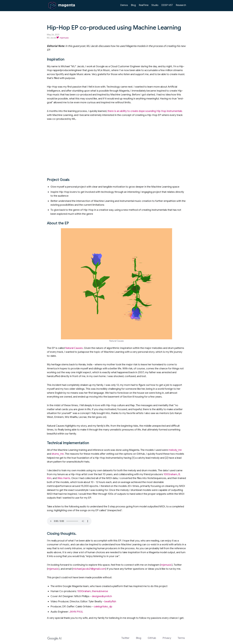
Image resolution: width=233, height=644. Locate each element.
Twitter (125, 638)
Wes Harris (64, 478)
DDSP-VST (167, 5)
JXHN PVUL (76, 612)
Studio (155, 5)
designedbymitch (102, 596)
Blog (133, 5)
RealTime (144, 5)
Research (181, 5)
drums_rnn (58, 454)
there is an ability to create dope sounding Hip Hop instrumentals (145, 111)
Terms (181, 638)
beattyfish (110, 601)
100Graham (170, 474)
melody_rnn (175, 450)
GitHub (152, 638)
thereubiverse (100, 591)
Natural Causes (74, 348)
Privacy (167, 638)
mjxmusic (166, 565)
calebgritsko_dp (103, 606)
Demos (124, 5)
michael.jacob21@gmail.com (89, 569)
